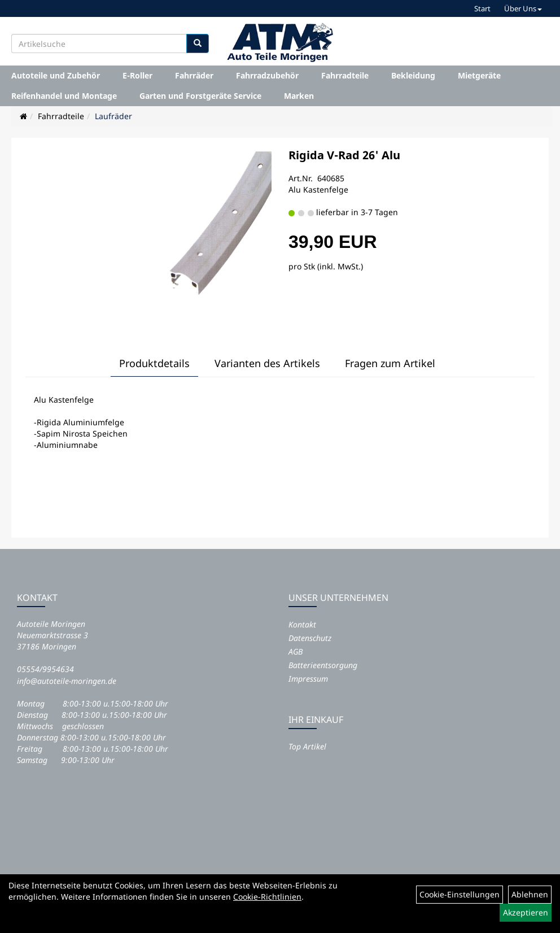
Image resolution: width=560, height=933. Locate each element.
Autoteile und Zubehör (56, 75)
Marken (299, 96)
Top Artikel (307, 746)
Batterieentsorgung (323, 665)
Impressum (308, 679)
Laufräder (113, 116)
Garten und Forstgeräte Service (200, 96)
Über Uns (523, 8)
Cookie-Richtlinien (267, 897)
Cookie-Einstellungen (460, 894)
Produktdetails (154, 363)
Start (482, 8)
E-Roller (137, 75)
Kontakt (302, 624)
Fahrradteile (345, 75)
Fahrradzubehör (267, 75)
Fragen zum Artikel (390, 363)
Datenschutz (310, 638)
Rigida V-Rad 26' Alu (344, 155)
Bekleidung (413, 75)
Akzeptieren (526, 912)
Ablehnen (530, 894)
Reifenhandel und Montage (64, 96)
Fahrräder (194, 75)
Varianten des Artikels (267, 363)
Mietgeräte (479, 75)
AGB (296, 651)
